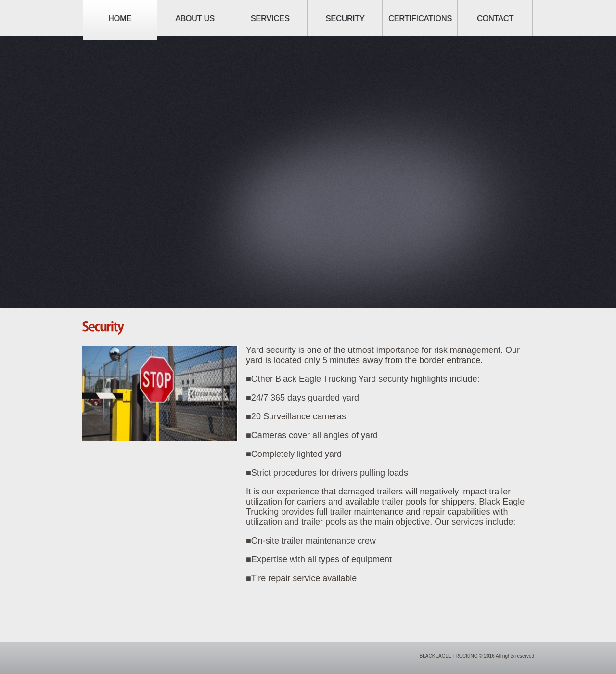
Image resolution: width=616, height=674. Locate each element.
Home (120, 19)
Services (270, 19)
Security (345, 19)
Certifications (420, 19)
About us (195, 19)
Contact (495, 19)
